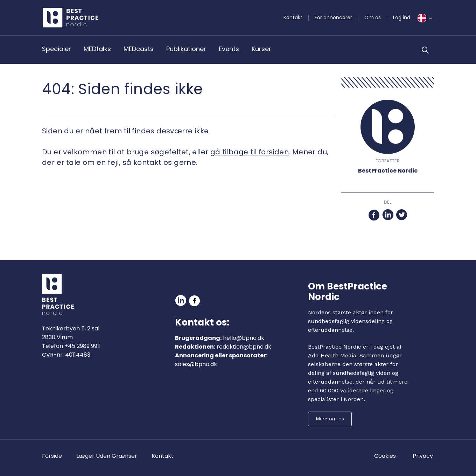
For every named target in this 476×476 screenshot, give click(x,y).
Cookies (385, 456)
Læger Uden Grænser (107, 456)
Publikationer (186, 49)
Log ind (402, 17)
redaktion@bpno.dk (244, 347)
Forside (52, 456)
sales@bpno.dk (196, 364)
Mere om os (330, 419)
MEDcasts (139, 49)
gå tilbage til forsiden (250, 152)
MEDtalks (97, 49)
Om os (373, 17)
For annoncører (333, 17)
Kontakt (293, 17)
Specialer (57, 49)
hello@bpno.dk (244, 338)
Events (229, 49)
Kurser (261, 49)
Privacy (423, 456)
